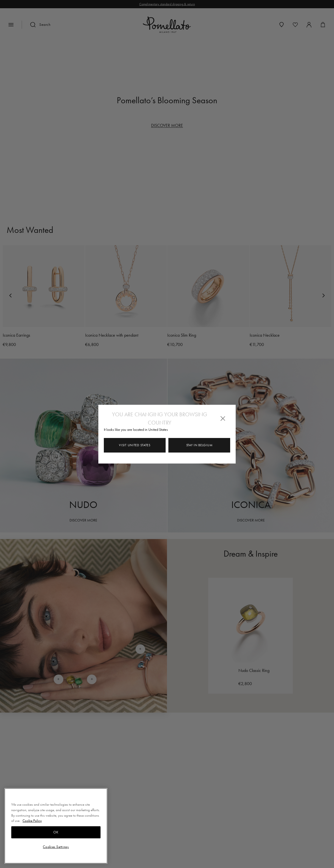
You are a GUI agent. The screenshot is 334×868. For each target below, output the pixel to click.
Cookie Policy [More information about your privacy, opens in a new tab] (32, 821)
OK (56, 832)
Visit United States (135, 445)
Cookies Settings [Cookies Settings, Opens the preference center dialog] (56, 847)
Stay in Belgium (199, 445)
